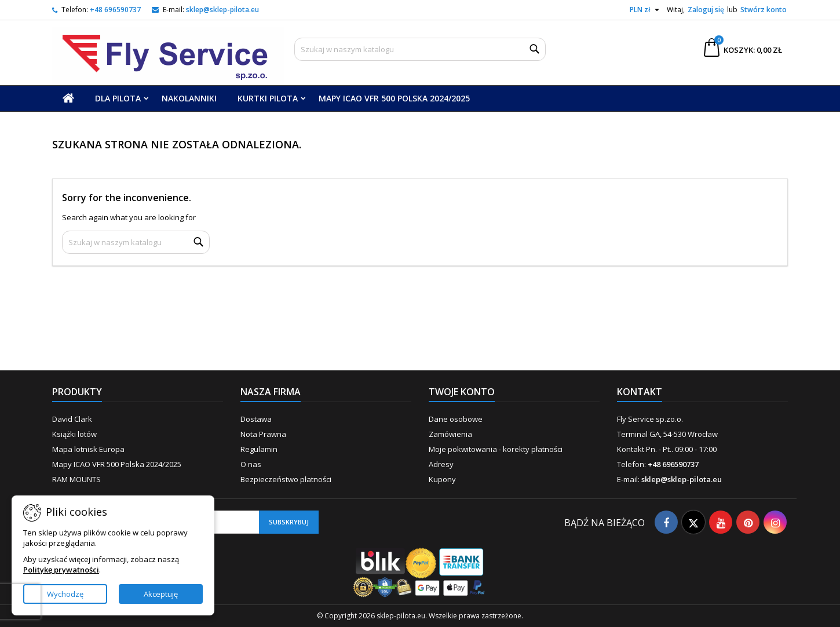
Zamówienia (450, 434)
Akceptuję (161, 594)
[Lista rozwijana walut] (646, 10)
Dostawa (256, 419)
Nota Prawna (263, 434)
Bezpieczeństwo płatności (286, 479)
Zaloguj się (706, 10)
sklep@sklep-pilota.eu (222, 10)
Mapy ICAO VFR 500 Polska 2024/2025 (394, 98)
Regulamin (259, 449)
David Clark (72, 419)
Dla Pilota (118, 98)
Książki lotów (74, 434)
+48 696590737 (115, 10)
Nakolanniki (189, 98)
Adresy (441, 464)
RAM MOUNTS (76, 479)
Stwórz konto (764, 10)
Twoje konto (462, 392)
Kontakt (640, 392)
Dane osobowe (456, 419)
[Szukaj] (420, 49)
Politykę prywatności (61, 570)
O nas (251, 464)
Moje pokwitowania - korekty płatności (496, 449)
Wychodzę (65, 594)
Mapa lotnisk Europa (88, 449)
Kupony (442, 479)
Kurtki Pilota (268, 98)
